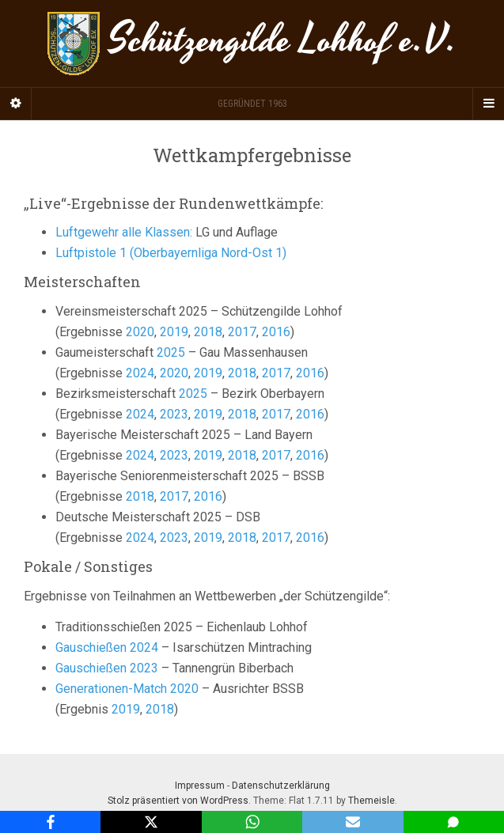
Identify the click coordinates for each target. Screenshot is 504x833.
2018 (208, 332)
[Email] (352, 822)
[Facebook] (50, 822)
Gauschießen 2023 (107, 668)
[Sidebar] (16, 104)
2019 (174, 332)
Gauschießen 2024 (107, 647)
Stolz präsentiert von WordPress (178, 801)
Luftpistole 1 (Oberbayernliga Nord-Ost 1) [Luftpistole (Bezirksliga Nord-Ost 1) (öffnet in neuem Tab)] (171, 253)
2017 (242, 332)
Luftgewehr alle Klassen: (124, 232)
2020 (140, 332)
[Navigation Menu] (488, 104)
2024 (140, 373)
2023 (174, 414)
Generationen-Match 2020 (127, 689)
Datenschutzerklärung (281, 786)
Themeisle (371, 801)
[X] (151, 822)
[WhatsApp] (252, 822)
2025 (171, 352)
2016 (276, 332)
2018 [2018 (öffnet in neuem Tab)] (160, 709)
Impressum (200, 786)
